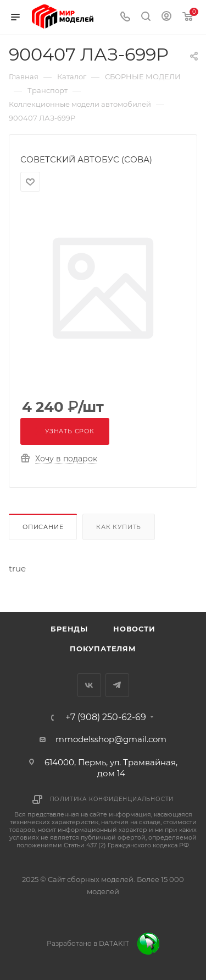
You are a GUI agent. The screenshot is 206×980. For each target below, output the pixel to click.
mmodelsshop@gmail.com (111, 739)
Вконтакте (89, 685)
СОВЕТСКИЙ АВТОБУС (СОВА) (86, 159)
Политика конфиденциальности (112, 799)
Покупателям (103, 649)
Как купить (119, 527)
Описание (43, 527)
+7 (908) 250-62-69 (106, 717)
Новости (134, 629)
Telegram (117, 685)
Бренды (69, 629)
